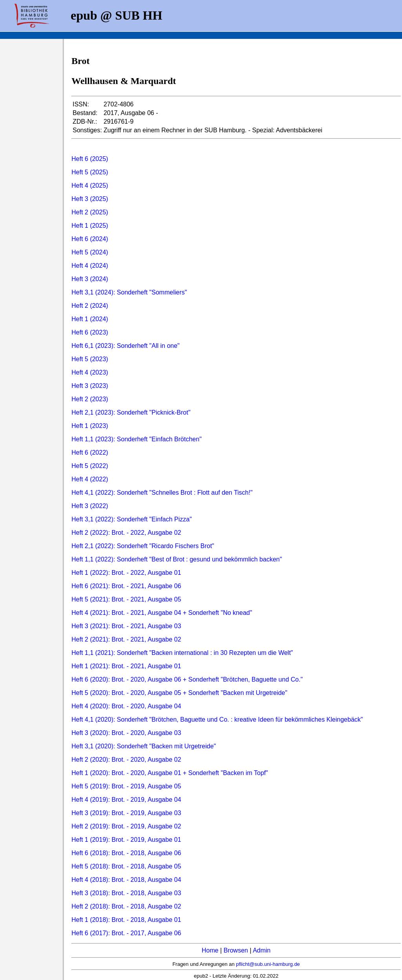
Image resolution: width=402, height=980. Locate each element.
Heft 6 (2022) (90, 453)
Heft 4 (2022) (90, 479)
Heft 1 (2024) (90, 319)
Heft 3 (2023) (90, 386)
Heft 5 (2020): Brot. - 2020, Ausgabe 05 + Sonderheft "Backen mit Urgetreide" (179, 693)
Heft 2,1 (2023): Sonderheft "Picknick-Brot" (131, 412)
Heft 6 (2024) (90, 239)
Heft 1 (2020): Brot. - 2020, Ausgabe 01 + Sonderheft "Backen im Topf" (170, 773)
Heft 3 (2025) (90, 199)
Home (210, 950)
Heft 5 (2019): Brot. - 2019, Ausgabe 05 (126, 786)
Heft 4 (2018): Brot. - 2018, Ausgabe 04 (126, 880)
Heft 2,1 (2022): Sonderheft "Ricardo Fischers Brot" (143, 546)
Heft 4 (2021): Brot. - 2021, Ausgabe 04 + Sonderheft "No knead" (162, 613)
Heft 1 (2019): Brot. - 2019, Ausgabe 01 (126, 840)
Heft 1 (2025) (90, 226)
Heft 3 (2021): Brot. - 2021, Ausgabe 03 (126, 626)
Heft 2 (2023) (90, 399)
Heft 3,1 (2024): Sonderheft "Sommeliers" (129, 292)
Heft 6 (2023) (90, 332)
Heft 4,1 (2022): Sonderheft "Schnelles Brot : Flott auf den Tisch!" (162, 493)
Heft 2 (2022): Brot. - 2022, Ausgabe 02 (126, 533)
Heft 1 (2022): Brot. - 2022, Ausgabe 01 (126, 573)
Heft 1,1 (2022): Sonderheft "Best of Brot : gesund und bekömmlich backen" (177, 559)
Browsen (236, 950)
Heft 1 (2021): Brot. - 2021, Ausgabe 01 (126, 666)
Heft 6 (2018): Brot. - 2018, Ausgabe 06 (126, 853)
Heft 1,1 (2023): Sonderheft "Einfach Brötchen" (137, 439)
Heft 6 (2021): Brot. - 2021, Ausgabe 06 (126, 586)
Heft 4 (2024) (90, 266)
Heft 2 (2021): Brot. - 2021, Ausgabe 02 (126, 639)
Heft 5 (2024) (90, 252)
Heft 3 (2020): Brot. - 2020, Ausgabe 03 (126, 733)
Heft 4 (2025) (90, 186)
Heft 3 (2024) (90, 279)
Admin (262, 950)
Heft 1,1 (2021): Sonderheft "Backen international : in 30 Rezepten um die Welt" (182, 653)
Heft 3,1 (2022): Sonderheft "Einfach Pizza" (132, 519)
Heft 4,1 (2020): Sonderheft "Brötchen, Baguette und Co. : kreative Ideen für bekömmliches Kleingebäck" (217, 719)
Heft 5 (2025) (90, 172)
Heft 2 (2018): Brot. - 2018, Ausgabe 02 (126, 906)
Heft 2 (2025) (90, 212)
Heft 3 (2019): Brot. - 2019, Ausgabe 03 (126, 813)
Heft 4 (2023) (90, 372)
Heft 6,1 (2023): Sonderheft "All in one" (126, 346)
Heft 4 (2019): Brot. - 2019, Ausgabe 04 (126, 800)
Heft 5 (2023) (90, 359)
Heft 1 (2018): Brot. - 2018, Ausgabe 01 (126, 920)
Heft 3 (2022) (90, 506)
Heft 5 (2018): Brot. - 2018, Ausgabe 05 (126, 866)
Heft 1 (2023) (90, 426)
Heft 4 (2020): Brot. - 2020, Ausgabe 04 (126, 706)
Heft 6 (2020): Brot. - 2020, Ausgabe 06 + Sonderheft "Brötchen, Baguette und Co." (187, 679)
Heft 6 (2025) (90, 159)
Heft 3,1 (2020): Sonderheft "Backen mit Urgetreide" (144, 746)
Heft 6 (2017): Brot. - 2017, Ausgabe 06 (126, 933)
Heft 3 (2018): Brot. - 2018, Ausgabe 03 (126, 893)
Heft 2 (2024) (90, 306)
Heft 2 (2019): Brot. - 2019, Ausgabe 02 (126, 826)
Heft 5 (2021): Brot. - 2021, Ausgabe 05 (126, 599)
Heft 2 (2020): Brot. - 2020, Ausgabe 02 (126, 760)
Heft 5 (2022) (90, 466)
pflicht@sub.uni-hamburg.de (268, 964)
